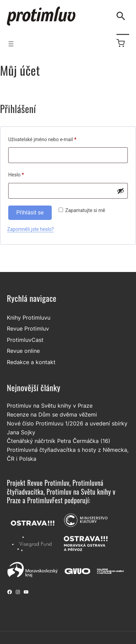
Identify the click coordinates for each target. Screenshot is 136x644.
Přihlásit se (30, 213)
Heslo (24, 174)
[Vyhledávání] (122, 16)
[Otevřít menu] (11, 44)
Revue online (23, 351)
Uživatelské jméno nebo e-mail (51, 138)
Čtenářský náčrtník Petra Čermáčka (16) (59, 441)
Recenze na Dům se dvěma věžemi (52, 414)
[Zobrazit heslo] (121, 191)
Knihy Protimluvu (29, 318)
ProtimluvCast (25, 340)
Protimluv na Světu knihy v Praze (50, 406)
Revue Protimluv (28, 329)
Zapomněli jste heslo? (30, 229)
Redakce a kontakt (31, 362)
